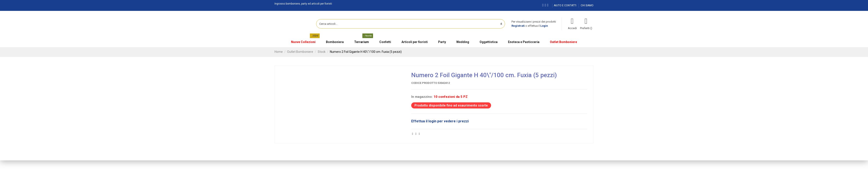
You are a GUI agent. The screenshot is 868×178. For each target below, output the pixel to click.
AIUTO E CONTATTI (565, 5)
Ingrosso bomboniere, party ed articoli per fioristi (303, 4)
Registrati (518, 26)
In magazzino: (422, 97)
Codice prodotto (424, 83)
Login (544, 26)
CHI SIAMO (587, 5)
